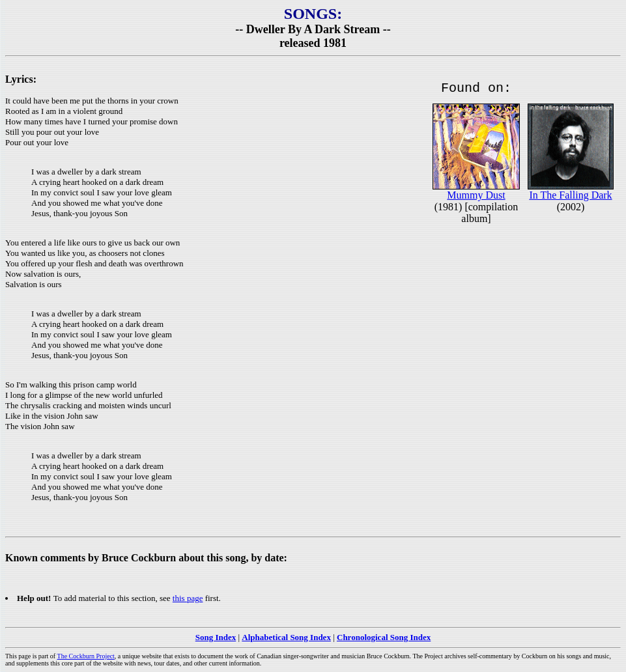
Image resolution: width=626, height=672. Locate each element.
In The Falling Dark (570, 198)
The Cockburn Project (86, 656)
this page (188, 598)
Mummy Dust (476, 198)
